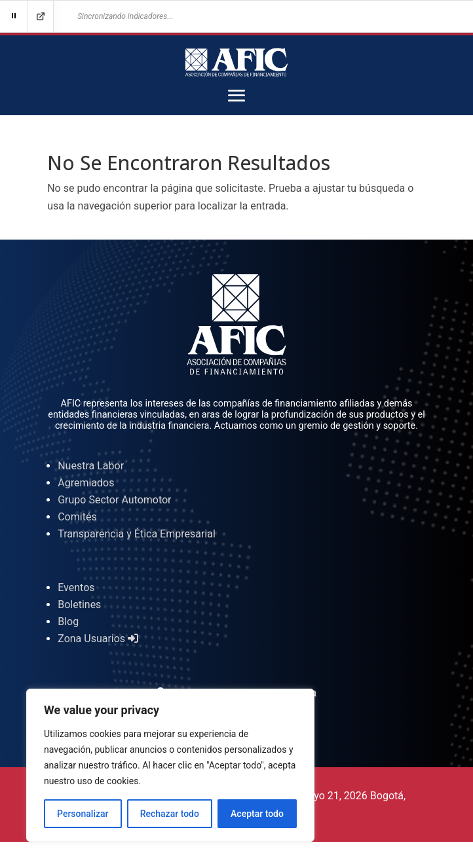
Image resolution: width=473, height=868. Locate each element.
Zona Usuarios (98, 639)
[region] (170, 765)
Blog (68, 622)
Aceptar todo (257, 814)
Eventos (76, 588)
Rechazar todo (170, 814)
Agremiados (86, 483)
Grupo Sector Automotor (114, 500)
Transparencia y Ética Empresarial (137, 534)
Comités (77, 517)
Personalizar (83, 814)
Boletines (79, 605)
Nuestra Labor (91, 466)
